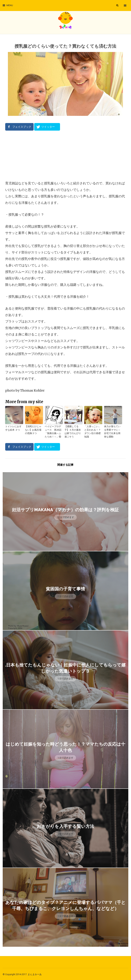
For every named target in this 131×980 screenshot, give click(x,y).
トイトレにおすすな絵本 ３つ (14, 428)
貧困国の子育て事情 (65, 588)
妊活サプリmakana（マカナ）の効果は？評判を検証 (65, 509)
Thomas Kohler (32, 390)
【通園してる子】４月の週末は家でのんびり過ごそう (73, 430)
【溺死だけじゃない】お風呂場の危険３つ (34, 430)
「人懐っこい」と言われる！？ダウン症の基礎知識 (93, 430)
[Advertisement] (65, 155)
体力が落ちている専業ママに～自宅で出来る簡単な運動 (113, 431)
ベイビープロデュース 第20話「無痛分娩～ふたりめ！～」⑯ (54, 431)
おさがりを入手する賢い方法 (65, 826)
